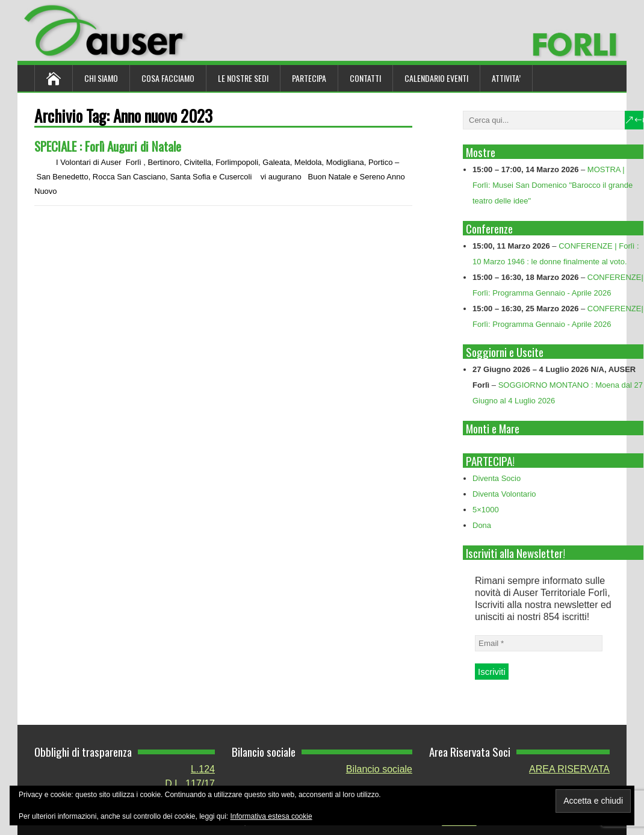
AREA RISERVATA (569, 769)
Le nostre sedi (243, 78)
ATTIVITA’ (506, 78)
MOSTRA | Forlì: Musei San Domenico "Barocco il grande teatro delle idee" (553, 185)
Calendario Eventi (436, 78)
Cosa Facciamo (168, 78)
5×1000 (486, 510)
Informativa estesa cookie (271, 816)
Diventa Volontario (504, 494)
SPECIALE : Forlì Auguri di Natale (108, 146)
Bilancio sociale (379, 769)
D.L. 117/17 (190, 784)
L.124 (203, 769)
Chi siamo (101, 78)
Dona (482, 525)
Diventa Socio (497, 478)
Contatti (365, 78)
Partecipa (309, 78)
